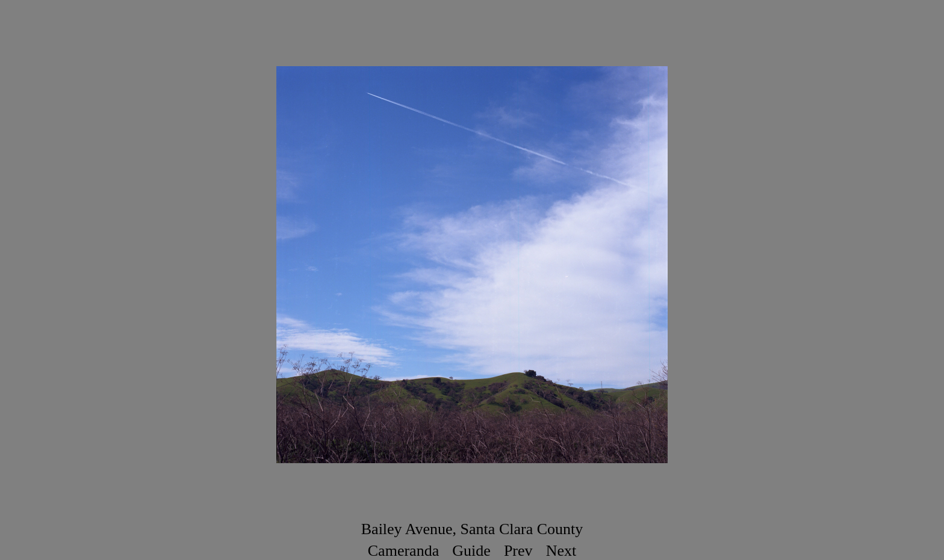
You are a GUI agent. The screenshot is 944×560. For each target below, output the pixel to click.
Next (561, 551)
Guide (471, 551)
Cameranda (403, 551)
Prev (518, 551)
